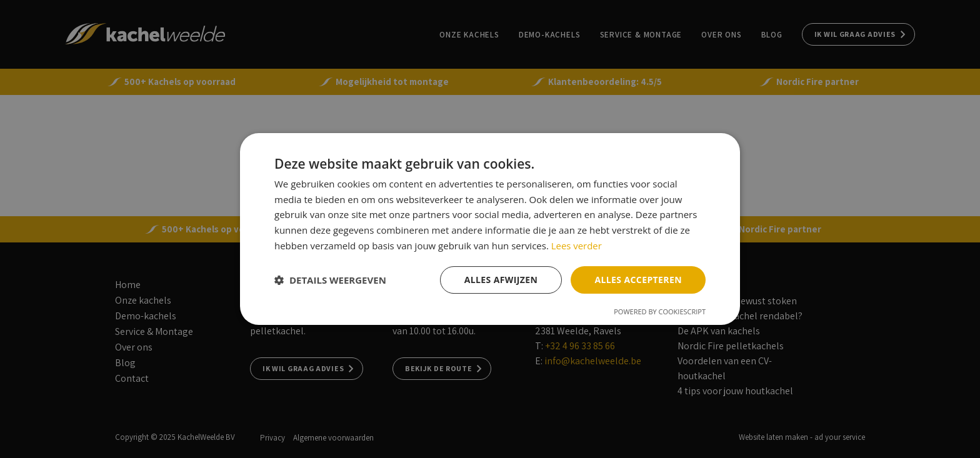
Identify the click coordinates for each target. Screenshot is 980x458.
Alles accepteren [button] (638, 280)
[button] (330, 280)
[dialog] (490, 229)
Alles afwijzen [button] (501, 280)
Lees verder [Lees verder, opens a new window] (577, 246)
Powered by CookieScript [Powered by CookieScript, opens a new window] (660, 311)
